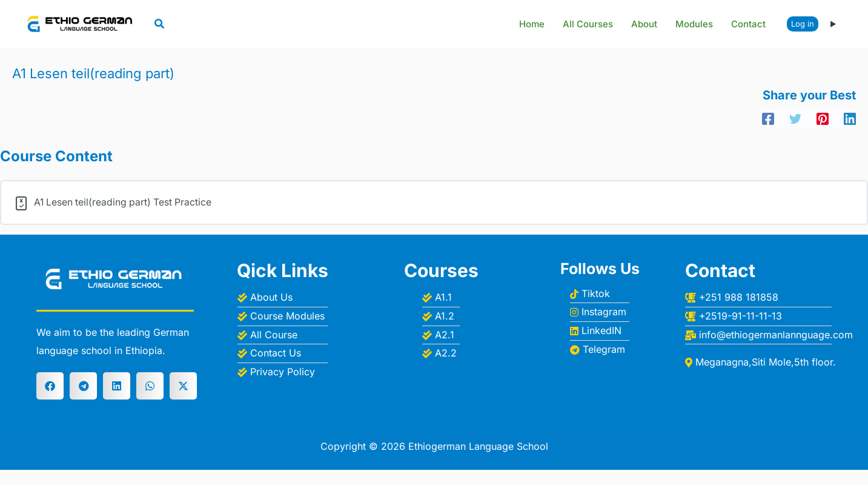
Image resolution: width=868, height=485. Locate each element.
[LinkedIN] (600, 331)
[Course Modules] (283, 316)
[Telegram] (600, 349)
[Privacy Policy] (283, 372)
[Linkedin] (850, 118)
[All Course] (283, 335)
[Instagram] (600, 312)
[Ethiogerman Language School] (82, 23)
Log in (803, 24)
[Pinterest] (823, 118)
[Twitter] (795, 118)
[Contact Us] (283, 353)
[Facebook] (768, 118)
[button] (160, 25)
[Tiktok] (600, 293)
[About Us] (283, 298)
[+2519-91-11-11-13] (770, 316)
